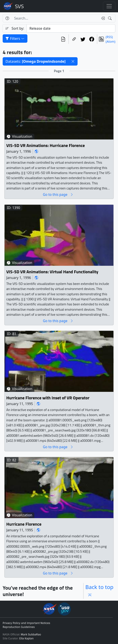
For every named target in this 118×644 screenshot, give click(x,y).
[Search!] (110, 18)
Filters (15, 39)
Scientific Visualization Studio (19, 6)
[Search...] (55, 18)
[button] (73, 61)
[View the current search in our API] (63, 39)
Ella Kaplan (26, 638)
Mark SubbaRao (31, 635)
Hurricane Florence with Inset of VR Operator (48, 398)
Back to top (99, 591)
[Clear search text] (102, 18)
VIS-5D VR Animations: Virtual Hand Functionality (52, 272)
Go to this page (58, 194)
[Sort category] (71, 28)
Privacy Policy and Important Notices (26, 623)
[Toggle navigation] (109, 6)
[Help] (7, 18)
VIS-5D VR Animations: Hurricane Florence (45, 145)
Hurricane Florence (24, 524)
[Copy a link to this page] (74, 39)
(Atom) (110, 41)
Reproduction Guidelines (19, 627)
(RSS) (109, 37)
